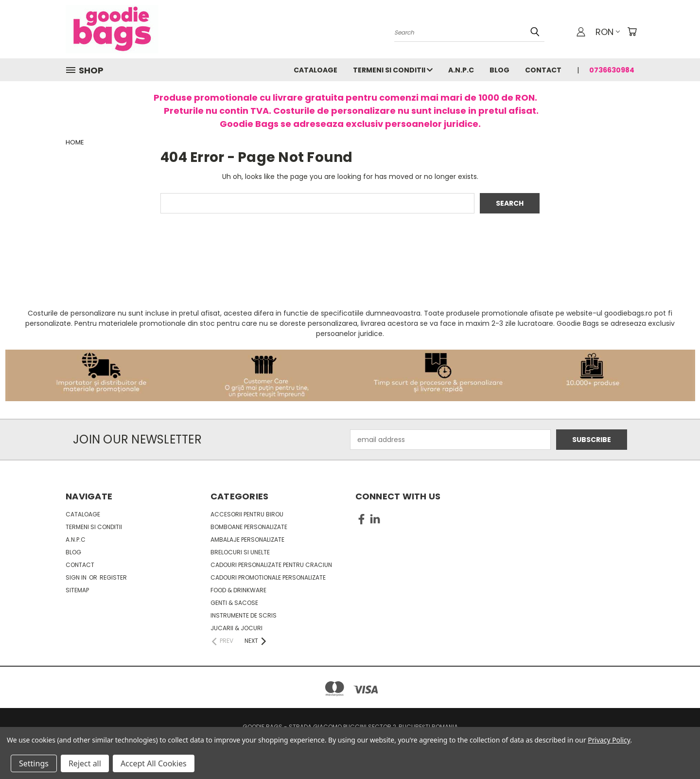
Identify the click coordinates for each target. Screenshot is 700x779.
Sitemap (77, 590)
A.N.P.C (461, 70)
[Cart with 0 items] (632, 32)
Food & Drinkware (238, 590)
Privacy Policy (609, 740)
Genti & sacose (234, 603)
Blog (499, 70)
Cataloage (315, 70)
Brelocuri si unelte (240, 552)
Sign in (77, 577)
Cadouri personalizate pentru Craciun (271, 565)
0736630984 (612, 70)
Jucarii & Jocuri (236, 628)
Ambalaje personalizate (247, 540)
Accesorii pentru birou (247, 514)
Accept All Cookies (154, 763)
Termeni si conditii (393, 70)
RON (608, 32)
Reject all (85, 763)
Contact (543, 70)
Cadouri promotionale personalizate (268, 577)
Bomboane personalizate (249, 527)
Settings (34, 763)
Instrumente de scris (244, 615)
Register (113, 577)
